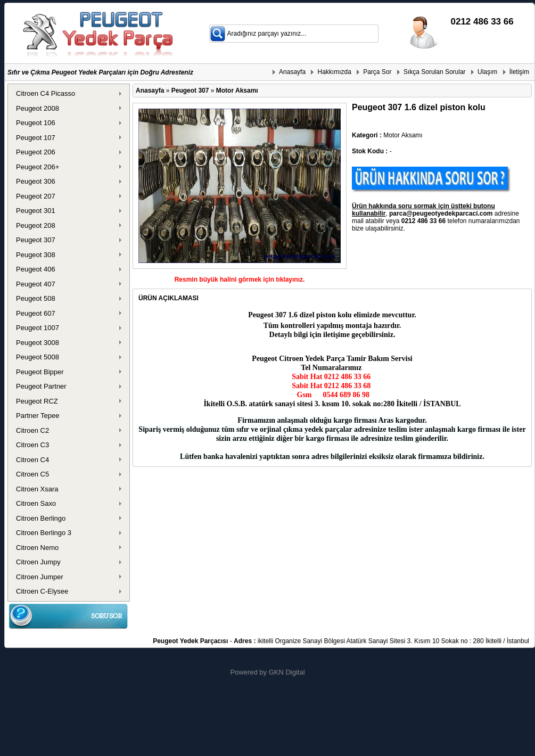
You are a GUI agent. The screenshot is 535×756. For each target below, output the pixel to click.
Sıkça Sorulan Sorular (435, 72)
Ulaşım (487, 72)
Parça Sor (377, 72)
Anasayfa (292, 72)
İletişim (519, 72)
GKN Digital (287, 672)
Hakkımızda (334, 72)
